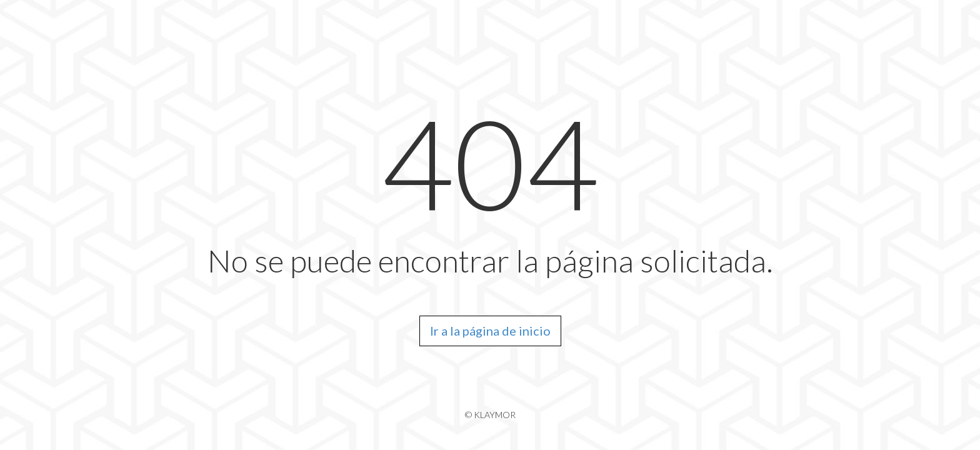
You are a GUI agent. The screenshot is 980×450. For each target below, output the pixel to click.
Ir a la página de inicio (490, 331)
